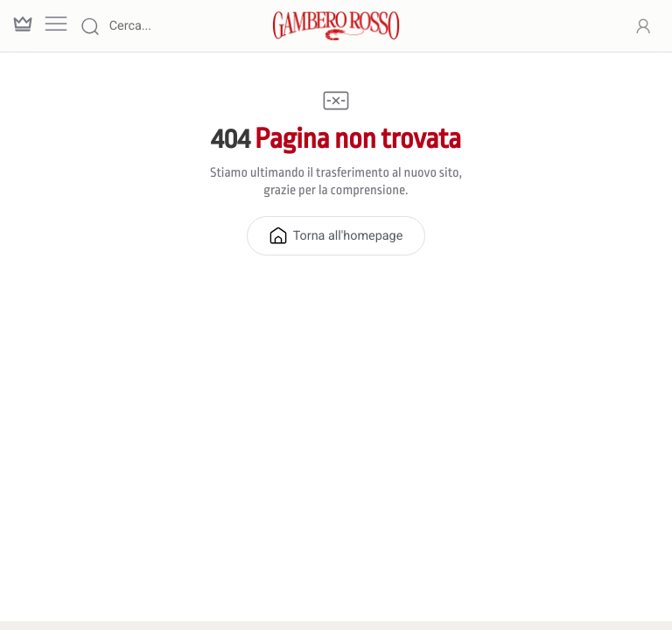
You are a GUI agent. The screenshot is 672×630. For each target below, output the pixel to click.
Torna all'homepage (336, 235)
